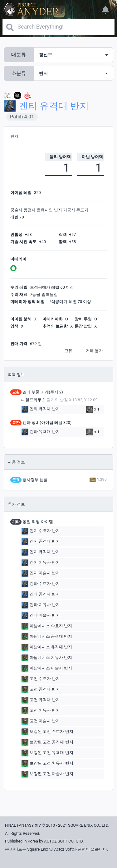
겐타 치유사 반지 (41, 605)
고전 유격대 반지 (41, 700)
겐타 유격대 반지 (41, 409)
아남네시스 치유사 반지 (47, 658)
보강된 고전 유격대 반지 (47, 753)
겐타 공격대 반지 (41, 595)
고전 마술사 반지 (41, 721)
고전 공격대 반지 (41, 690)
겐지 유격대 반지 (41, 552)
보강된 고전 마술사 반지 (47, 774)
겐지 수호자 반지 (41, 531)
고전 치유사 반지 (41, 711)
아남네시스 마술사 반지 (47, 668)
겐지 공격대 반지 (41, 542)
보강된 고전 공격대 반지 (47, 742)
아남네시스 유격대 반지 (47, 647)
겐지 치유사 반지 (41, 563)
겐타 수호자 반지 (41, 584)
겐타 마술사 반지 (41, 616)
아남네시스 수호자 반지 (47, 626)
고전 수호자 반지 (41, 679)
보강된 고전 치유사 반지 (47, 764)
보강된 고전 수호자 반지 (47, 732)
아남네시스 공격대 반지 (47, 637)
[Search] (58, 27)
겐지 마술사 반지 (41, 573)
